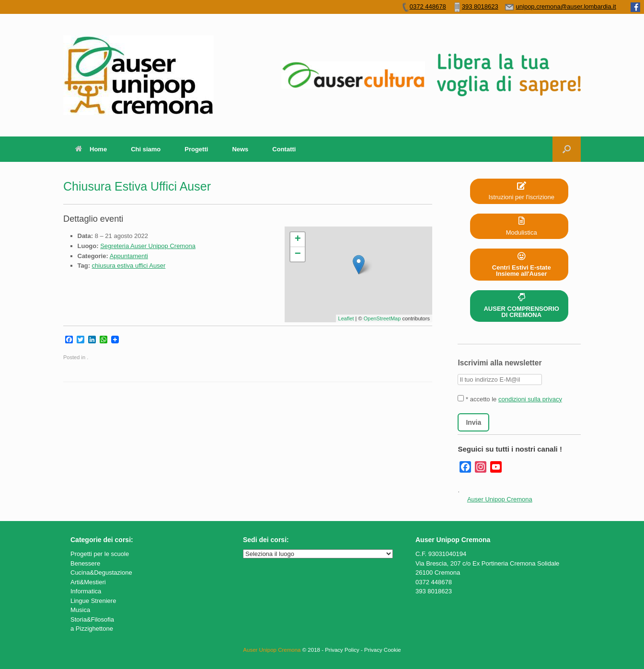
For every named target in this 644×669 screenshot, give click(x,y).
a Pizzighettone (92, 629)
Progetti (196, 149)
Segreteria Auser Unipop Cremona (148, 246)
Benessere (85, 563)
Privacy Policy (342, 650)
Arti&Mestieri (88, 582)
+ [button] (298, 239)
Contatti (284, 149)
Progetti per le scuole (100, 554)
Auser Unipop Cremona (500, 499)
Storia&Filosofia (92, 619)
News (240, 149)
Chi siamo (146, 149)
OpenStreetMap (382, 318)
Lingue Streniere (93, 601)
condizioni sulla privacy (530, 399)
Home (91, 149)
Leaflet (346, 318)
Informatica (86, 591)
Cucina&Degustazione (101, 573)
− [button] (298, 254)
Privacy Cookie (383, 650)
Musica (80, 610)
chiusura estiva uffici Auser (129, 266)
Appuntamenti (129, 256)
